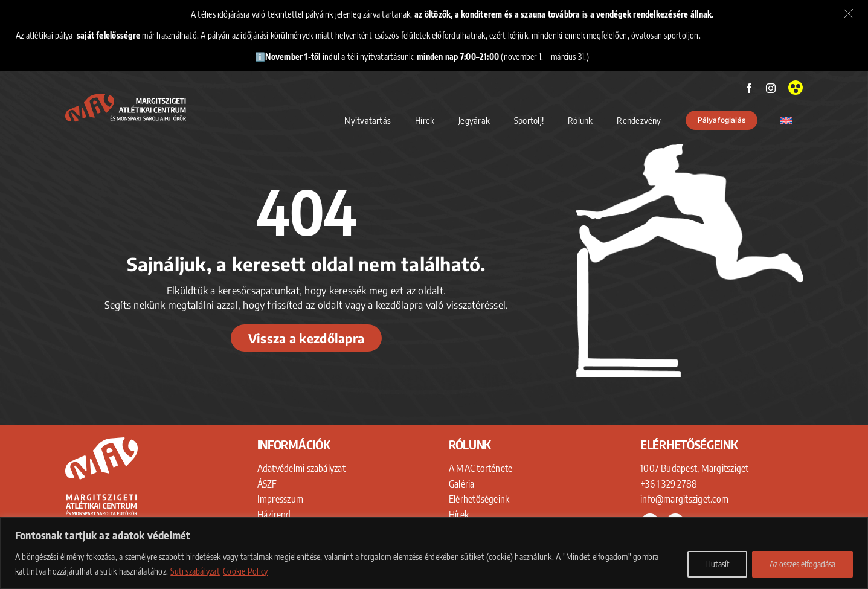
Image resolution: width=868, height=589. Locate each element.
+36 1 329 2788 (669, 484)
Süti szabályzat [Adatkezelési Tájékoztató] (195, 571)
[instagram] (771, 88)
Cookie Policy (245, 571)
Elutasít (717, 564)
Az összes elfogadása (802, 564)
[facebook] (749, 88)
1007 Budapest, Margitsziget (694, 468)
